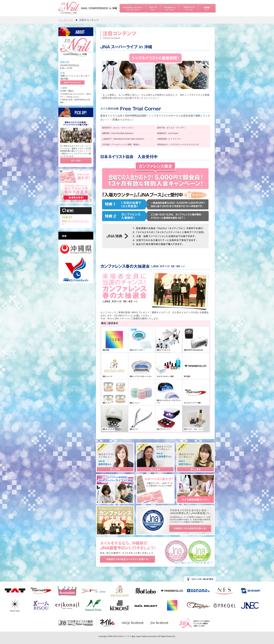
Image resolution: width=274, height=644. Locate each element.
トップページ (66, 20)
